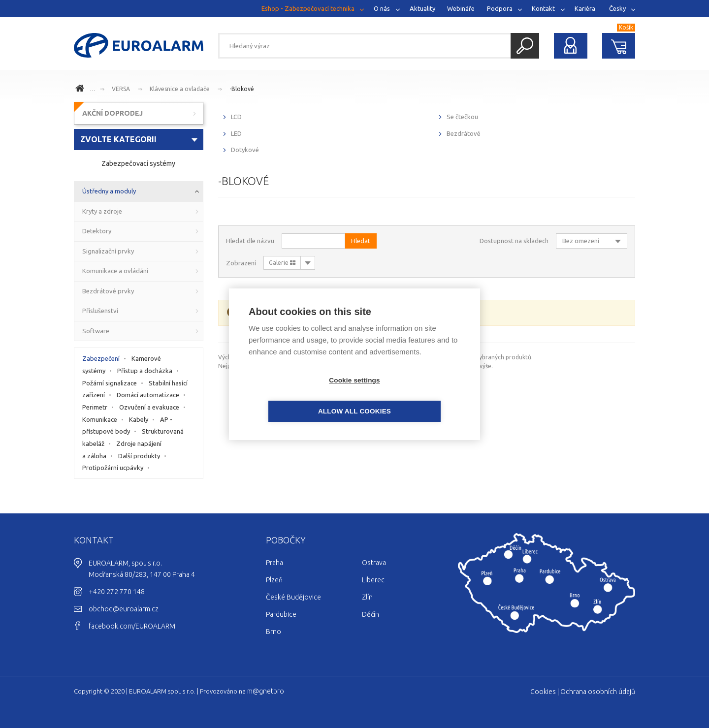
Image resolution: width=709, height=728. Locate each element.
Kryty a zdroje (102, 211)
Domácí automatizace (148, 395)
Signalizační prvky (108, 251)
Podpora (500, 8)
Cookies (543, 692)
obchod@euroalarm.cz (124, 609)
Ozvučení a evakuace (149, 407)
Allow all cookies (411, 396)
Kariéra (585, 8)
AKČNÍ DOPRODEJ (113, 113)
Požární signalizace (110, 383)
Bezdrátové (464, 133)
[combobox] (139, 140)
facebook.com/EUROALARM (132, 626)
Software (96, 331)
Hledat (525, 46)
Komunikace (100, 419)
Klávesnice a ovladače (180, 89)
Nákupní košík (619, 46)
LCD (236, 117)
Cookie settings (298, 396)
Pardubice (281, 614)
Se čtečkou (462, 117)
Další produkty (139, 456)
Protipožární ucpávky (113, 468)
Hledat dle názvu (250, 241)
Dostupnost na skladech (514, 241)
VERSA (121, 89)
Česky (617, 8)
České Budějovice (293, 597)
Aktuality (422, 8)
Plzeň (274, 580)
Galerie (282, 263)
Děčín (371, 614)
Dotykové (245, 150)
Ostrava (374, 563)
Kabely (139, 419)
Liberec (373, 580)
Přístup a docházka (145, 371)
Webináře (461, 8)
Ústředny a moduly (109, 191)
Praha (274, 563)
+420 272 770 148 (117, 592)
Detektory (97, 231)
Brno (274, 632)
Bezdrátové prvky (108, 291)
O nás (382, 8)
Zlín (367, 597)
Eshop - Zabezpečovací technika (308, 8)
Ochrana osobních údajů (598, 692)
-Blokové (242, 89)
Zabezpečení (101, 358)
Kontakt (543, 8)
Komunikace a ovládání (115, 271)
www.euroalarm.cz (81, 90)
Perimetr (95, 407)
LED (236, 133)
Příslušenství (100, 311)
